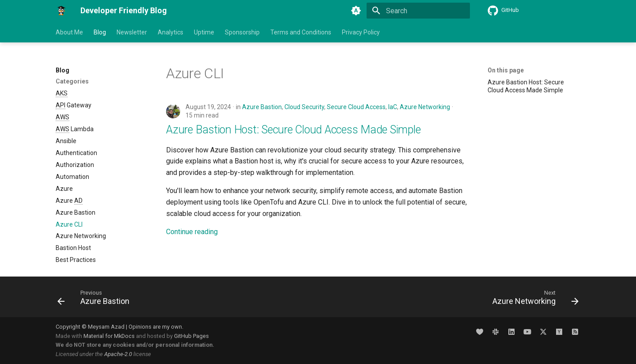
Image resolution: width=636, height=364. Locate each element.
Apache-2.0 (118, 354)
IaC (393, 107)
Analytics (170, 32)
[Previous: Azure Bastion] (96, 300)
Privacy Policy (361, 32)
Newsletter (132, 32)
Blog (100, 32)
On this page (506, 70)
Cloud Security (304, 107)
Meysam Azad (106, 327)
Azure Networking (425, 107)
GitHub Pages (191, 336)
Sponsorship (242, 32)
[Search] (418, 11)
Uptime (204, 32)
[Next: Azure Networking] (533, 300)
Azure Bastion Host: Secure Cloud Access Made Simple (293, 130)
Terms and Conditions (301, 32)
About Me (69, 32)
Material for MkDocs (110, 336)
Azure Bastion (262, 107)
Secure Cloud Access (356, 107)
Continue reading (192, 232)
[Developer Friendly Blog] (61, 11)
